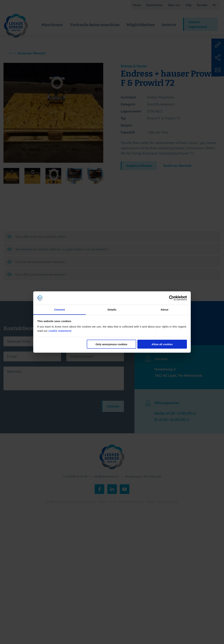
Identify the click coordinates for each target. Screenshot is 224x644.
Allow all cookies (162, 344)
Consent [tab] (60, 310)
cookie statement (60, 331)
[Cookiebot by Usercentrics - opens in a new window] (172, 298)
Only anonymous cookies (111, 344)
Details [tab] (112, 310)
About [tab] (164, 310)
